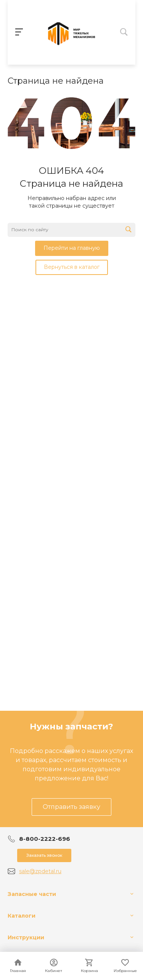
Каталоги (22, 916)
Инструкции (26, 937)
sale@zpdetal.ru (40, 871)
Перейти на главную (72, 248)
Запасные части (32, 894)
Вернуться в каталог (72, 267)
